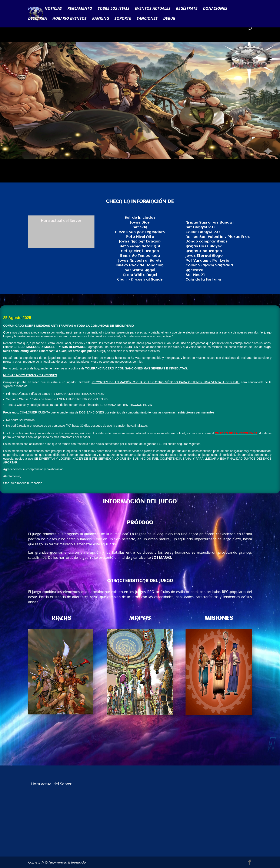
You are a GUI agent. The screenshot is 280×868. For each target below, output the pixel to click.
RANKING (101, 19)
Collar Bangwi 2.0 (203, 232)
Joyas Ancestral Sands (140, 261)
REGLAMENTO (80, 9)
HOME (34, 9)
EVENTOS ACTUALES (153, 9)
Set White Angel (140, 270)
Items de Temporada (140, 256)
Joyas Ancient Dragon (140, 242)
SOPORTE (123, 19)
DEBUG (169, 19)
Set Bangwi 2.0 (200, 227)
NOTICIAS (53, 9)
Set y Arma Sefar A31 (140, 246)
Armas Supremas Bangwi (210, 223)
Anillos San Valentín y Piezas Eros (218, 237)
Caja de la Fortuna (203, 280)
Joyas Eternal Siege (204, 256)
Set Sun (140, 227)
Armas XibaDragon (204, 251)
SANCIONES (147, 19)
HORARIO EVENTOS (69, 19)
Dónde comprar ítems (207, 242)
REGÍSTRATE (187, 9)
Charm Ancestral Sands (140, 280)
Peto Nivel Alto (140, 237)
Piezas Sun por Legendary (140, 232)
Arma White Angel (140, 275)
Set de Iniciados (140, 218)
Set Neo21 (195, 275)
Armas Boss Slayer (204, 246)
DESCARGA (37, 19)
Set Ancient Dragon (140, 251)
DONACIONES (215, 9)
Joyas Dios (140, 223)
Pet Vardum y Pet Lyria (207, 261)
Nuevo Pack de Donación (140, 265)
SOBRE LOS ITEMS (114, 9)
